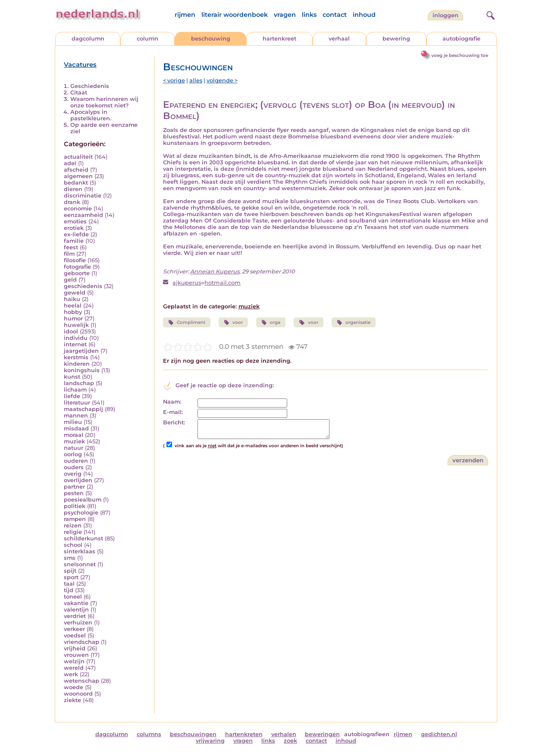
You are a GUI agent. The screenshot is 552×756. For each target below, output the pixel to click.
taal (69, 584)
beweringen (322, 734)
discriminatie (83, 196)
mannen (76, 416)
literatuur (77, 403)
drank (72, 202)
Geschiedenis (90, 86)
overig (73, 474)
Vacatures (80, 65)
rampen (75, 519)
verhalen (284, 734)
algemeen (78, 176)
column (147, 39)
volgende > (222, 80)
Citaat (79, 93)
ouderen (76, 461)
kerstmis (76, 357)
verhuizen (78, 623)
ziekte (72, 700)
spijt (70, 571)
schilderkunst (83, 538)
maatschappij (83, 409)
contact (335, 15)
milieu (73, 422)
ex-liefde (76, 234)
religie (73, 532)
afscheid (76, 170)
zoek (290, 741)
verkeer (74, 629)
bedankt (76, 183)
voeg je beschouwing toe (460, 55)
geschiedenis (83, 286)
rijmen (185, 15)
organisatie (354, 323)
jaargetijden (81, 351)
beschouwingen (193, 734)
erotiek (74, 228)
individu (76, 338)
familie (74, 241)
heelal (73, 306)
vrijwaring (210, 741)
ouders (74, 467)
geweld (75, 293)
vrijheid (75, 648)
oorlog (73, 454)
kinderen (77, 364)
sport (71, 577)
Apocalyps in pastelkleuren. (91, 115)
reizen (73, 525)
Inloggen (445, 15)
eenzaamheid (83, 215)
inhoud (364, 15)
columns (149, 734)
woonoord (78, 694)
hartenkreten (244, 734)
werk (71, 674)
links (309, 15)
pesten (74, 493)
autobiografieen (367, 734)
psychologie (81, 513)
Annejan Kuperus (215, 271)
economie (78, 209)
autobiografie (461, 39)
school (73, 545)
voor (233, 323)
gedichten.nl (439, 734)
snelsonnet (80, 564)
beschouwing (211, 39)
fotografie (77, 267)
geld (70, 280)
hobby (73, 312)
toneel (73, 597)
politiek (75, 506)
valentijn (76, 610)
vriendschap (82, 642)
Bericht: (174, 422)
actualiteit (78, 157)
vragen (285, 15)
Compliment (187, 323)
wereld (74, 668)
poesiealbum (83, 500)
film (69, 254)
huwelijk (76, 325)
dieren (73, 189)
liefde (72, 396)
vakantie (76, 603)
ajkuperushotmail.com (207, 283)
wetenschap (82, 681)
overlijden (78, 480)
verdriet (75, 616)
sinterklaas (80, 551)
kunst (72, 377)
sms (70, 558)
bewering (396, 39)
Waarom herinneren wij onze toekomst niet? (104, 102)
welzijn (74, 661)
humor (73, 318)
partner (74, 487)
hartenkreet (279, 39)
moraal (74, 435)
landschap (79, 383)
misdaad (76, 428)
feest (71, 247)
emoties (75, 221)
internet (75, 344)
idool (71, 331)
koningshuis (82, 370)
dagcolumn (88, 39)
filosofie (75, 260)
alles (196, 80)
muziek (74, 441)
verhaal (339, 39)
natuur (74, 448)
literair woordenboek (235, 15)
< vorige (174, 80)
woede (74, 687)
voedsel (75, 635)
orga (271, 323)
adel (70, 163)
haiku (72, 299)
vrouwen (76, 655)
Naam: (172, 402)
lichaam (75, 390)
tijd (69, 590)
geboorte (77, 273)
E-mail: (173, 412)
